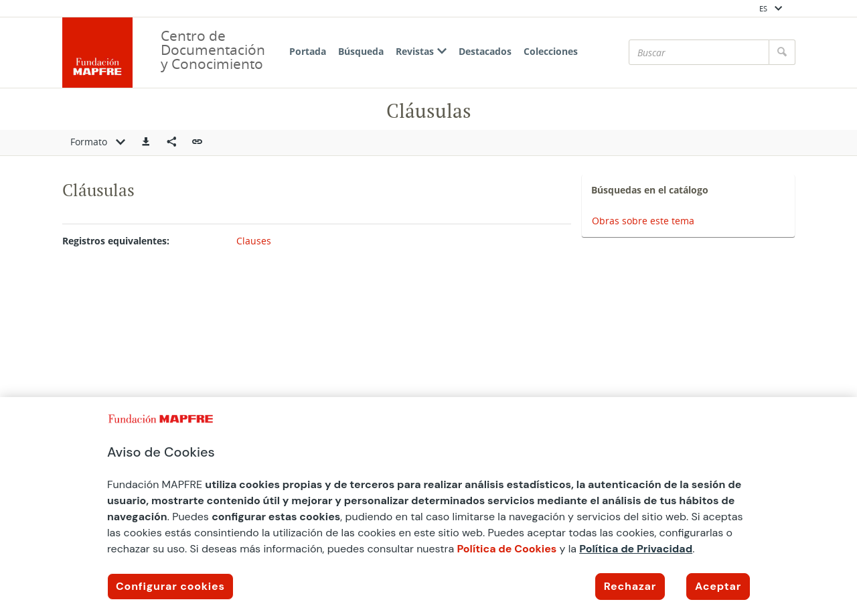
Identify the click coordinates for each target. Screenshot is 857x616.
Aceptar (718, 586)
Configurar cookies (170, 586)
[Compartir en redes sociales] (171, 143)
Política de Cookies (507, 549)
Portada (308, 51)
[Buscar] (699, 52)
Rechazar (630, 586)
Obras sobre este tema (643, 221)
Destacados (485, 51)
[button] (146, 143)
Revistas (421, 51)
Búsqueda (361, 51)
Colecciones (551, 51)
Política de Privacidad (636, 549)
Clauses (254, 241)
